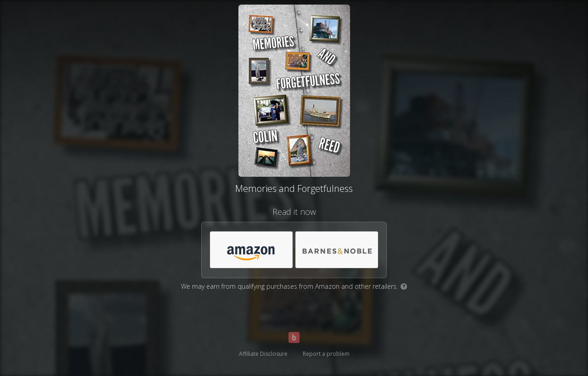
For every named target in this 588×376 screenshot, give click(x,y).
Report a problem (326, 354)
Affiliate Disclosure (263, 354)
